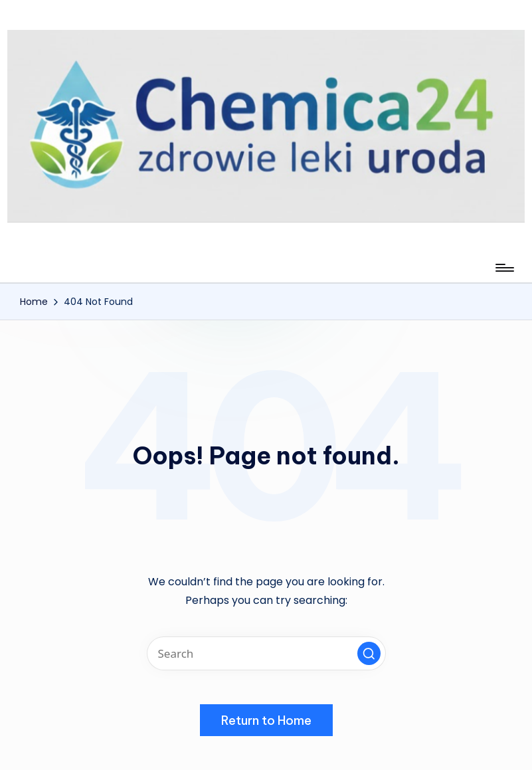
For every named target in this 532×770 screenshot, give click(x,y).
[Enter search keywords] (266, 653)
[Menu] (504, 268)
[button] (369, 653)
